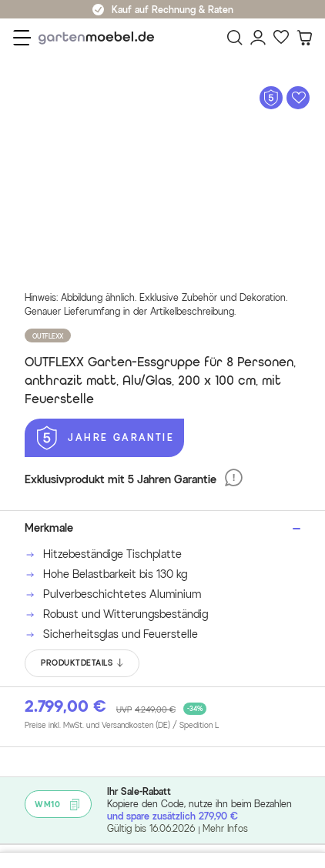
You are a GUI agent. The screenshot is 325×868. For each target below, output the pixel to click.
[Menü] (22, 38)
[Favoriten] (281, 38)
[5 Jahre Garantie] (104, 438)
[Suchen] (235, 38)
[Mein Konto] (258, 38)
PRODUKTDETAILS (83, 663)
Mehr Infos (225, 828)
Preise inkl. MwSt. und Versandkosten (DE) (122, 726)
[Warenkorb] (304, 38)
